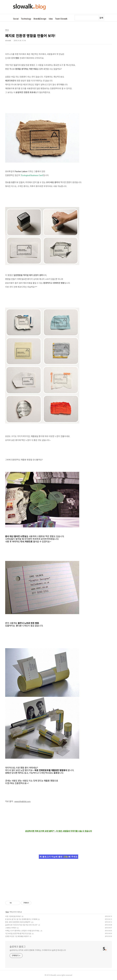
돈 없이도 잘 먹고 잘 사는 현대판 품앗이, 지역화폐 (21, 919)
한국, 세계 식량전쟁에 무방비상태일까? (18, 922)
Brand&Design (40, 19)
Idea (51, 19)
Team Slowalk (61, 19)
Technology (26, 19)
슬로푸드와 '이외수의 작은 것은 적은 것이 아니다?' (21, 925)
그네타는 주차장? (11, 928)
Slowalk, (53, 975)
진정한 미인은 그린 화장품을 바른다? (17, 936)
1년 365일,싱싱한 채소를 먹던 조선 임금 (18, 934)
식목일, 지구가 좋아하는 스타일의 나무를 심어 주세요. (22, 931)
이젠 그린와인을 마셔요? (13, 916)
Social (16, 19)
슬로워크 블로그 (18, 947)
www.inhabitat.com (22, 801)
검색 (101, 18)
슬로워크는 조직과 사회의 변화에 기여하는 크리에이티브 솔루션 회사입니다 (38, 950)
